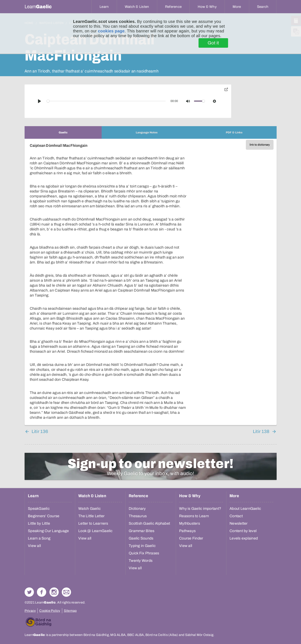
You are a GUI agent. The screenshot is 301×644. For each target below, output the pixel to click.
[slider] (106, 101)
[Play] (39, 101)
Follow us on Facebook (42, 592)
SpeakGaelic (39, 509)
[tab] (63, 132)
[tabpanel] (151, 282)
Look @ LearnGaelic (95, 531)
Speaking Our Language (48, 531)
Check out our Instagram (54, 592)
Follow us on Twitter (29, 592)
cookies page (111, 31)
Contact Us (66, 592)
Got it (213, 43)
